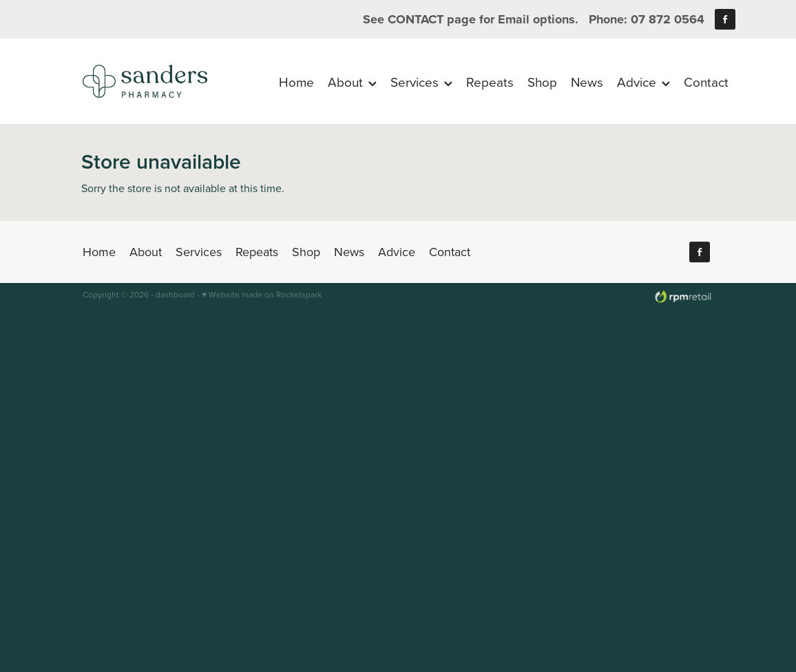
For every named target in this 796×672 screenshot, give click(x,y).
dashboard (175, 294)
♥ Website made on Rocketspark (262, 294)
